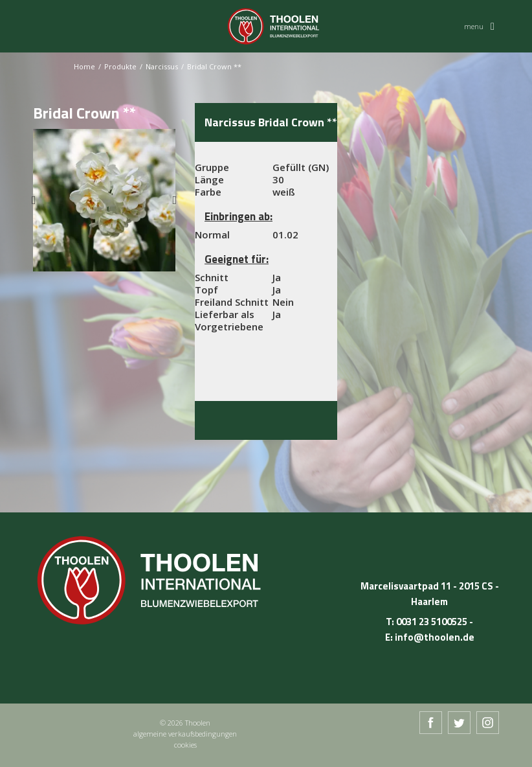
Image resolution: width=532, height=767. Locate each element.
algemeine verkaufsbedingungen (185, 734)
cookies (185, 745)
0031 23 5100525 (432, 622)
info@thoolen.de (435, 637)
